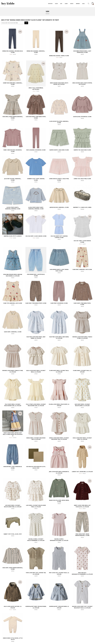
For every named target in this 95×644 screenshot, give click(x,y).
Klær (56, 4)
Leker (66, 4)
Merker (78, 4)
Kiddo (72, 4)
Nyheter (50, 4)
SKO (61, 4)
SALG (83, 4)
